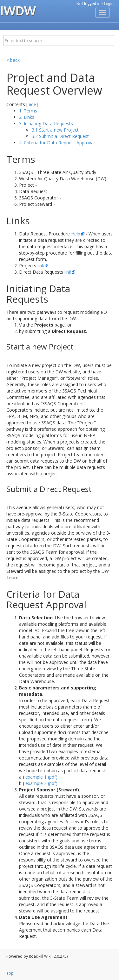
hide (32, 104)
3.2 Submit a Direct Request (60, 136)
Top (10, 973)
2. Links (27, 117)
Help (76, 234)
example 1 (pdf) (41, 777)
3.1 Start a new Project (55, 130)
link (41, 266)
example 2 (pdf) (41, 783)
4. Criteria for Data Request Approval (57, 143)
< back (13, 60)
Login (109, 4)
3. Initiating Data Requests (46, 123)
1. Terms (28, 111)
